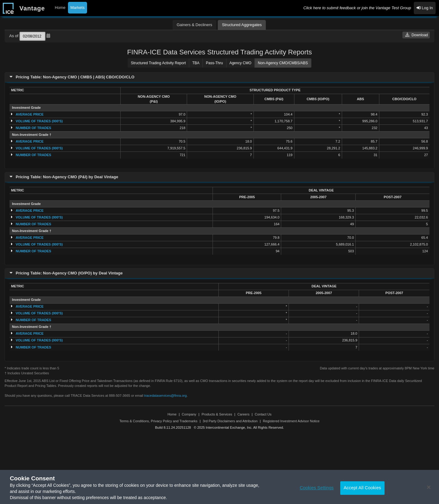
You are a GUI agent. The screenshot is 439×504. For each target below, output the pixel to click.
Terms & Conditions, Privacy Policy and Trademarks (158, 421)
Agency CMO (240, 63)
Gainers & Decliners (194, 25)
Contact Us (263, 414)
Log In (425, 8)
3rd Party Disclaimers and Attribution (230, 421)
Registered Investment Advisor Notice (291, 421)
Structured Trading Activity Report (158, 63)
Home (60, 8)
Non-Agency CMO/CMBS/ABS (283, 63)
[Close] (429, 490)
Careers (243, 414)
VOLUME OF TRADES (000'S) (39, 121)
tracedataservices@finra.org (166, 396)
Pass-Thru (214, 63)
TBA (196, 63)
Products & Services (217, 414)
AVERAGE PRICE (30, 114)
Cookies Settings (317, 491)
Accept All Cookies (362, 491)
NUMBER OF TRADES (33, 128)
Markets (78, 8)
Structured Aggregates (242, 25)
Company (189, 414)
